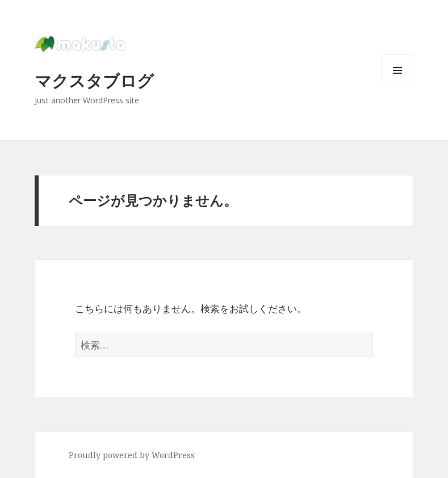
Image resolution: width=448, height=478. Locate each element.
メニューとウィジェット (397, 86)
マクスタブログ (94, 80)
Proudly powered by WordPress (132, 455)
